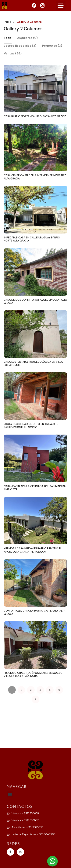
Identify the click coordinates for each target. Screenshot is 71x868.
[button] (61, 5)
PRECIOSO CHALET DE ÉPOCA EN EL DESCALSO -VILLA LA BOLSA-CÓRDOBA (34, 674)
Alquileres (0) (27, 38)
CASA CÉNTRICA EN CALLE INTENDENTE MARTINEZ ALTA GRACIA (35, 177)
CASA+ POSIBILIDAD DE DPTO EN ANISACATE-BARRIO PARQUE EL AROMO (32, 426)
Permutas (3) (52, 46)
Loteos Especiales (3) (20, 46)
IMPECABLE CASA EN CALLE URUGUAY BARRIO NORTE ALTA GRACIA (32, 239)
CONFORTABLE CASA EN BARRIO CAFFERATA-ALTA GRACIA (35, 612)
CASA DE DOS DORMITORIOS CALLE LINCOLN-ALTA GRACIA (35, 301)
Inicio (7, 22)
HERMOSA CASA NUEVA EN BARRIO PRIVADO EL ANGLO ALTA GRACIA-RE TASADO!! (33, 550)
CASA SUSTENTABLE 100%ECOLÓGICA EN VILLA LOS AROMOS (33, 363)
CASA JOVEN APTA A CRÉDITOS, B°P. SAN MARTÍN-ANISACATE (35, 488)
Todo (8, 38)
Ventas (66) (13, 53)
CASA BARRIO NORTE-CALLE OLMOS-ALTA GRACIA (35, 116)
